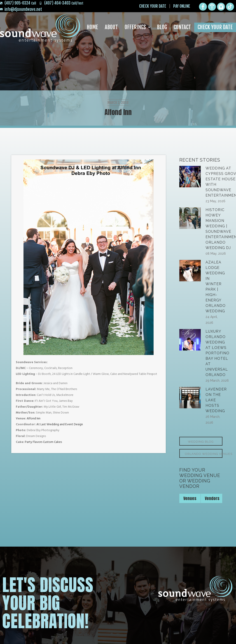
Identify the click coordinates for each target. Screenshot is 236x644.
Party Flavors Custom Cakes (43, 442)
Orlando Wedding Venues (204, 454)
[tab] (190, 498)
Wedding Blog (201, 442)
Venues (190, 498)
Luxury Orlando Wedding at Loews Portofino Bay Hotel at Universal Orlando (217, 353)
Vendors (212, 498)
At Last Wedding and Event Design (60, 424)
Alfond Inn (34, 419)
